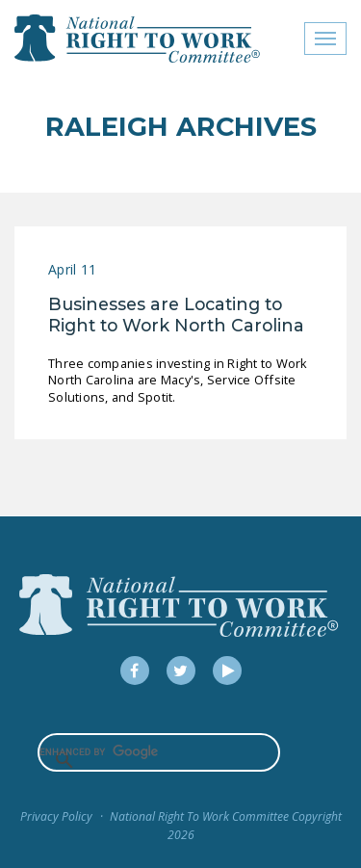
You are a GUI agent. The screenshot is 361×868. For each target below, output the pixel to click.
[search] (159, 752)
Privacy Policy (56, 816)
